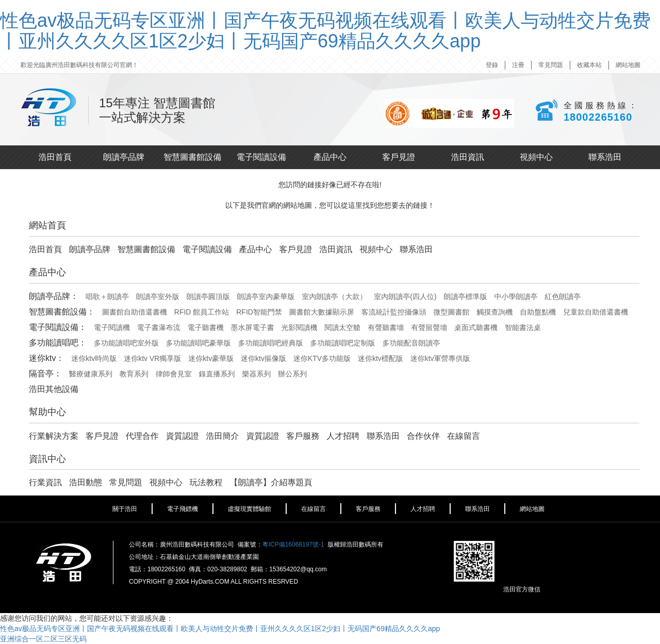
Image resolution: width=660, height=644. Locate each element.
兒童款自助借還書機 (596, 312)
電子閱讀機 (112, 327)
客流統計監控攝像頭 (394, 312)
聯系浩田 (605, 157)
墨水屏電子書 (253, 327)
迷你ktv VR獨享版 (152, 358)
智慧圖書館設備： (62, 312)
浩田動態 (86, 482)
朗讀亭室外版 (158, 296)
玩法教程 (206, 482)
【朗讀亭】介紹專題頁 (271, 482)
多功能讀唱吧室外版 (126, 343)
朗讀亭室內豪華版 (266, 296)
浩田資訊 (468, 157)
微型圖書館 (452, 312)
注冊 (518, 65)
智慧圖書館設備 (192, 157)
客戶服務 (303, 436)
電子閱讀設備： (58, 327)
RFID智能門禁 (259, 312)
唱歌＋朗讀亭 (107, 296)
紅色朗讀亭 (563, 296)
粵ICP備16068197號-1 (293, 544)
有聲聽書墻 (386, 327)
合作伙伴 (423, 436)
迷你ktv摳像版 (263, 358)
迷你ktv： (46, 358)
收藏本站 (589, 65)
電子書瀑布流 (159, 327)
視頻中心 (536, 157)
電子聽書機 (206, 327)
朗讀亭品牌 (124, 157)
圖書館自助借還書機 (135, 312)
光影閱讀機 (299, 327)
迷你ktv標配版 (381, 358)
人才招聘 (343, 436)
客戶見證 (399, 157)
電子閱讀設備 (261, 157)
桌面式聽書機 (476, 327)
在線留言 (464, 436)
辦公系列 (292, 374)
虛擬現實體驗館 (250, 509)
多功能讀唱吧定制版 (343, 343)
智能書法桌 (523, 327)
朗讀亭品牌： (54, 296)
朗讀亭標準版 (466, 296)
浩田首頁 (55, 157)
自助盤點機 (538, 312)
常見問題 (551, 65)
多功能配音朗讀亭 (411, 343)
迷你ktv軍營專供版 (440, 358)
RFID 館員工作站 (202, 312)
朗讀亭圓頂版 (208, 296)
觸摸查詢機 (494, 312)
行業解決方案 (54, 436)
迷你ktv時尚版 (94, 358)
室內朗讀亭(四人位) (405, 296)
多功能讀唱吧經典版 (271, 343)
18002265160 (598, 117)
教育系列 (134, 374)
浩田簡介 (223, 436)
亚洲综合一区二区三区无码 (43, 639)
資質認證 (183, 436)
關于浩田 (125, 509)
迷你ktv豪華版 (211, 358)
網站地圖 (628, 65)
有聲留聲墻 (429, 327)
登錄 (492, 65)
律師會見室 (174, 374)
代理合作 (142, 436)
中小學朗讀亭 (516, 296)
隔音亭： (45, 374)
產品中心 (330, 157)
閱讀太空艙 (342, 327)
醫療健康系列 (91, 374)
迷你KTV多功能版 (322, 358)
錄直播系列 (217, 374)
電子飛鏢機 (183, 509)
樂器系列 (256, 374)
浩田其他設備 (54, 389)
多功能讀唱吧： (58, 343)
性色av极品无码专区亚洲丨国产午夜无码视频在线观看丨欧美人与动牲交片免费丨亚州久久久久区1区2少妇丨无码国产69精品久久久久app (325, 31)
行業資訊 (45, 482)
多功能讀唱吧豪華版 (199, 343)
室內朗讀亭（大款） (334, 296)
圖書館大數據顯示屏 (322, 312)
